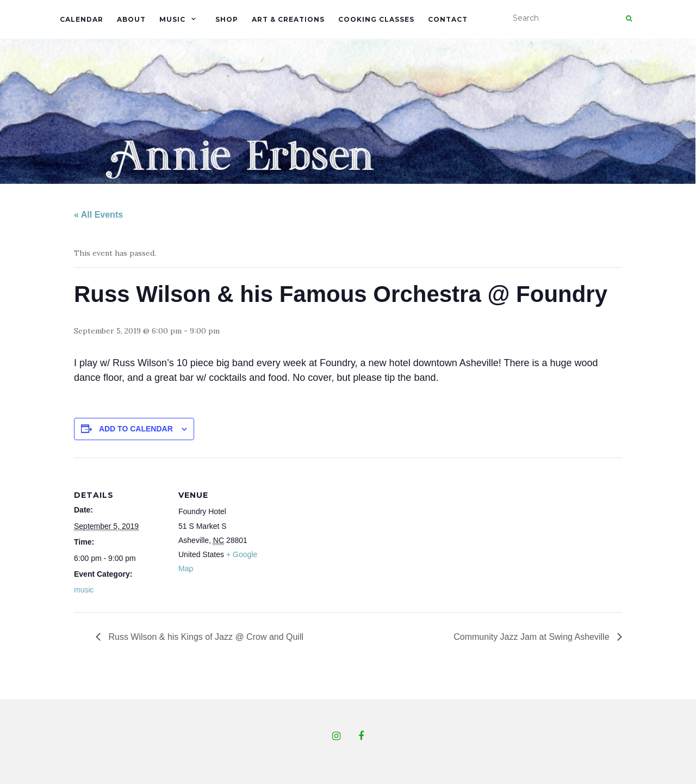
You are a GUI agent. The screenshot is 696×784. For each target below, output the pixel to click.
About (131, 19)
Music (172, 19)
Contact (448, 19)
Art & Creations (288, 19)
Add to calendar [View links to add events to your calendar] (136, 429)
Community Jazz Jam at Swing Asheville (533, 637)
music (84, 590)
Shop (227, 19)
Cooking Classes (376, 19)
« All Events (98, 215)
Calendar (82, 19)
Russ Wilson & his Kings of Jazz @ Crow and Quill (205, 637)
